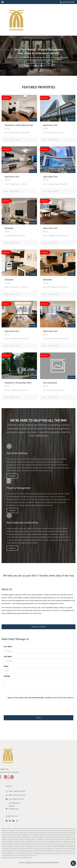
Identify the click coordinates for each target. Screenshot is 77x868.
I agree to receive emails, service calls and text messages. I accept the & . (38, 699)
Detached (9, 228)
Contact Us (12, 476)
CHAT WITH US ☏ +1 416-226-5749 (39, 63)
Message (7, 676)
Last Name (8, 656)
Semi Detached (50, 383)
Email (6, 666)
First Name (8, 647)
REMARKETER (53, 863)
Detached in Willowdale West (18, 383)
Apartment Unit (50, 125)
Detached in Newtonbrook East (19, 125)
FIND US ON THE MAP (38, 627)
